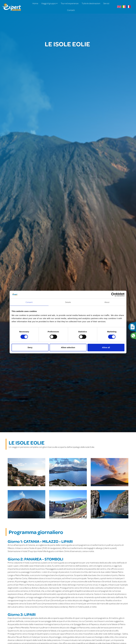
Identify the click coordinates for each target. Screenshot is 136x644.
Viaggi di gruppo (49, 3)
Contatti (71, 10)
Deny (30, 347)
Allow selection (68, 347)
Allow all (106, 347)
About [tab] (107, 302)
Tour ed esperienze (70, 3)
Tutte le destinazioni (91, 3)
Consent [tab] (29, 302)
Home (35, 3)
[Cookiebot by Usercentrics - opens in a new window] (113, 295)
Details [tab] (68, 302)
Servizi (106, 3)
